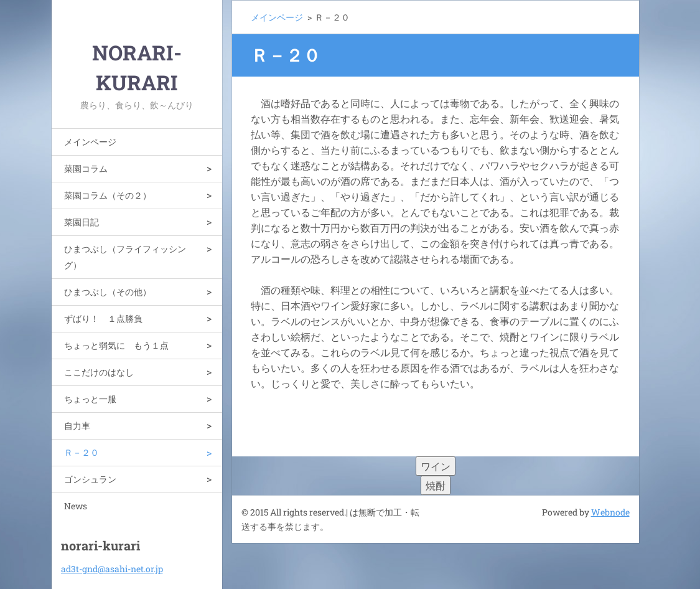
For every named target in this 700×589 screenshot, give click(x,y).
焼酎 (436, 485)
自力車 (77, 426)
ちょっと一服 (90, 399)
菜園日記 (82, 222)
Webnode (610, 512)
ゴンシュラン (90, 479)
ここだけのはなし (99, 372)
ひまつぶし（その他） (108, 292)
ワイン (436, 466)
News (76, 506)
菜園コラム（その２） (108, 195)
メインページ (90, 142)
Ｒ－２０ (82, 452)
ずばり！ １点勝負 (103, 318)
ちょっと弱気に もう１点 (116, 345)
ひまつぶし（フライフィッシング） (125, 257)
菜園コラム (86, 168)
